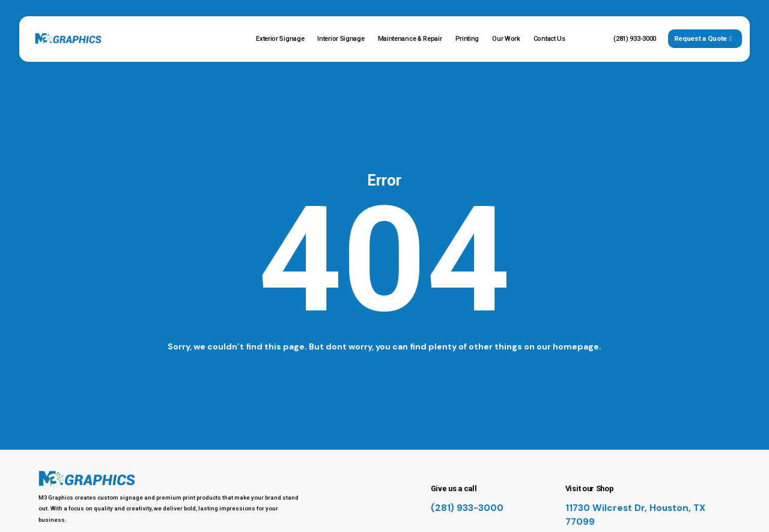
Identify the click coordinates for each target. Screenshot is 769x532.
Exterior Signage (280, 39)
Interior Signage (341, 39)
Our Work (506, 39)
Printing (467, 39)
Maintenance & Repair (410, 39)
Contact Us (549, 39)
